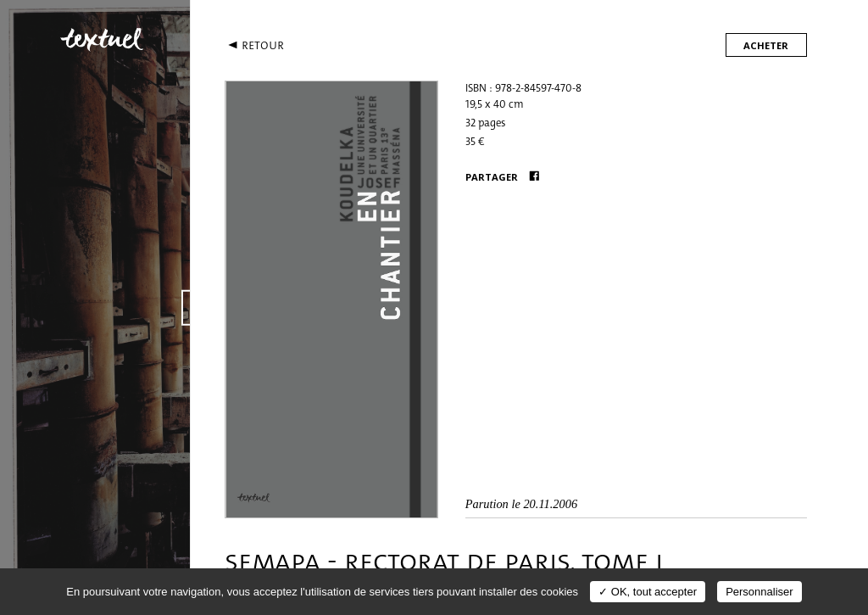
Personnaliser (759, 592)
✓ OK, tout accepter (648, 592)
